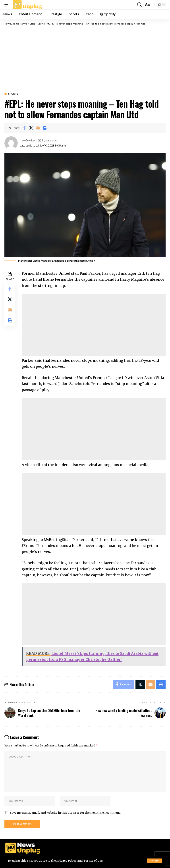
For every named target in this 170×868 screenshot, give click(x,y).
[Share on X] (31, 128)
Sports (13, 94)
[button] (155, 861)
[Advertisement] (85, 59)
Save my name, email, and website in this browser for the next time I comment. (65, 813)
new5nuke (27, 140)
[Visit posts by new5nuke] (11, 143)
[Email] (38, 128)
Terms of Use (94, 860)
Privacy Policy (67, 860)
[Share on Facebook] (24, 128)
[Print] (45, 128)
